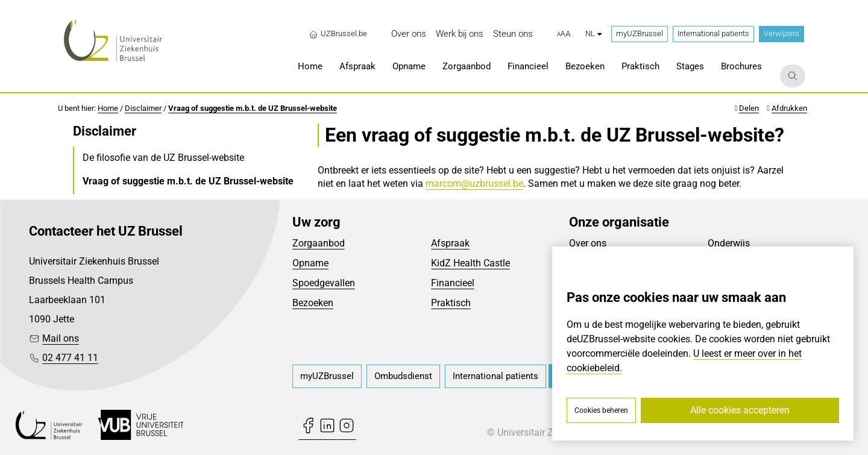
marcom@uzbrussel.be (474, 184)
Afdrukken (789, 108)
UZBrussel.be (338, 34)
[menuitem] (409, 34)
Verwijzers (782, 33)
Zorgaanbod (319, 243)
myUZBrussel (640, 33)
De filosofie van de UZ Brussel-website (163, 158)
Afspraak (450, 243)
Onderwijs (729, 243)
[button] (564, 34)
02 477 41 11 (70, 358)
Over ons (588, 243)
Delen (749, 108)
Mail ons (61, 338)
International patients (713, 33)
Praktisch (451, 303)
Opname (310, 263)
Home (108, 108)
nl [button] (593, 33)
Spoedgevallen (324, 283)
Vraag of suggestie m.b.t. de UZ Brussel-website (253, 108)
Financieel (453, 283)
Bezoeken (313, 303)
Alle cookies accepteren (740, 410)
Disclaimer (143, 108)
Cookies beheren (601, 410)
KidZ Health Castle (470, 263)
